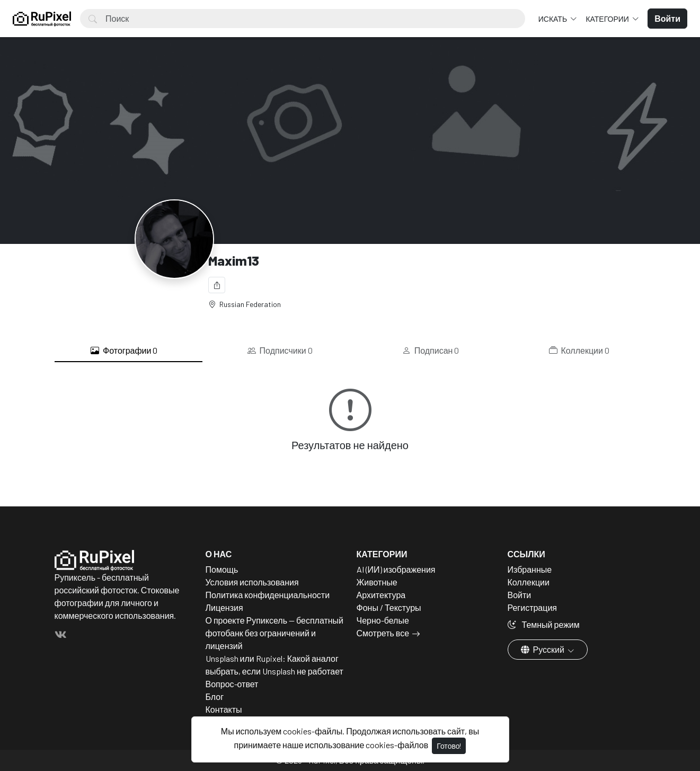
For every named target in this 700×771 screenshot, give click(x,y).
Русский (543, 649)
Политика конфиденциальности (268, 595)
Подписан (431, 351)
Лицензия (224, 607)
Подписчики (280, 351)
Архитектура (381, 595)
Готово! (449, 746)
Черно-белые (383, 620)
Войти (520, 595)
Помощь (222, 569)
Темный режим (544, 624)
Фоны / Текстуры (389, 607)
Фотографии (124, 351)
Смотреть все (383, 633)
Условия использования (252, 582)
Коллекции (579, 351)
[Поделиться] (217, 285)
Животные (377, 582)
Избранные (530, 569)
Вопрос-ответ (232, 684)
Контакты (224, 709)
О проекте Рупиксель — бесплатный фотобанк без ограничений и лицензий (275, 633)
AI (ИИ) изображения (396, 569)
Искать (553, 19)
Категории (608, 19)
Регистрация (533, 607)
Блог (215, 696)
